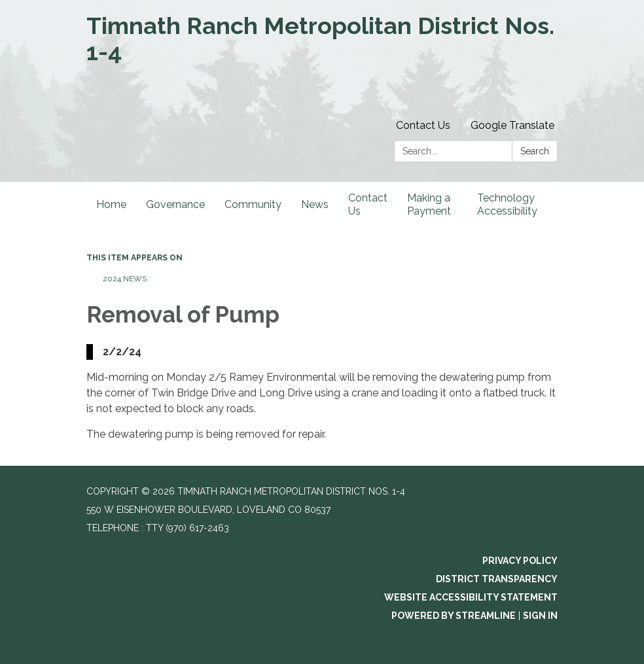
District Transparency (497, 579)
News (315, 204)
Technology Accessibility (507, 204)
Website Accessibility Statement (471, 597)
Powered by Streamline (454, 616)
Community (253, 204)
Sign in (540, 616)
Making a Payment (429, 204)
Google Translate (512, 125)
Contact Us (423, 125)
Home (111, 204)
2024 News (125, 279)
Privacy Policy (520, 561)
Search (535, 151)
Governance (175, 204)
